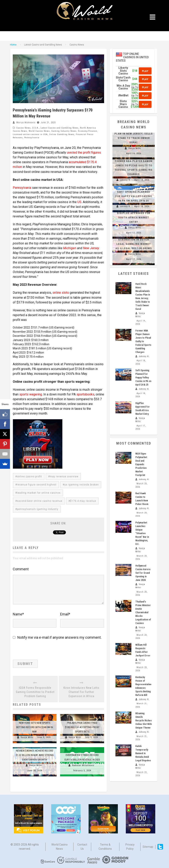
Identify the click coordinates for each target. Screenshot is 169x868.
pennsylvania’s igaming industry (38, 509)
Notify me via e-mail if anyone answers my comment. (57, 637)
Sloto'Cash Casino (123, 79)
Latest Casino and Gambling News (60, 128)
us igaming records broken (82, 484)
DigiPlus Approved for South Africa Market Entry (134, 217)
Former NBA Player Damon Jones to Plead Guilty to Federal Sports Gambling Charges (143, 341)
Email (65, 614)
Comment (21, 569)
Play (145, 71)
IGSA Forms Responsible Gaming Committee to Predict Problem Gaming (35, 691)
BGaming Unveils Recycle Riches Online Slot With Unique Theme (144, 721)
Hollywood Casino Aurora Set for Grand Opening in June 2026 (143, 573)
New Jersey (91, 248)
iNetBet (123, 95)
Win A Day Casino (123, 87)
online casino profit (29, 476)
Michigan (70, 248)
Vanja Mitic (27, 737)
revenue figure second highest (37, 484)
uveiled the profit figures (84, 153)
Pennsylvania (32, 138)
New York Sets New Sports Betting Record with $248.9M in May (35, 727)
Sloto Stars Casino (123, 104)
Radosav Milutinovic (83, 765)
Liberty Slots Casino (123, 71)
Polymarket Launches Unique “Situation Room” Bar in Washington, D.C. (142, 533)
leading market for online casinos (39, 492)
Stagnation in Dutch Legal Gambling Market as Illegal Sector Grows (134, 244)
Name (18, 614)
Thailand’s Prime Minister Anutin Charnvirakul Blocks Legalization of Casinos (143, 612)
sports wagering (31, 394)
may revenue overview (64, 476)
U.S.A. (36, 128)
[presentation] (40, 651)
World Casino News (39, 131)
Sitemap (148, 846)
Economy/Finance (88, 131)
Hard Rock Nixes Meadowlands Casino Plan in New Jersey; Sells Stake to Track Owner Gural (134, 134)
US (79, 202)
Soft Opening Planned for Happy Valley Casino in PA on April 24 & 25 (134, 196)
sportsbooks (85, 394)
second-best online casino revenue (40, 501)
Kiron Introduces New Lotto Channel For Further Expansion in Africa (81, 691)
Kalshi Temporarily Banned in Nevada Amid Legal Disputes (143, 753)
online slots (61, 292)
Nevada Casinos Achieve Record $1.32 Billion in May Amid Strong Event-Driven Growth (35, 754)
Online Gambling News (62, 134)
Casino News (23, 128)
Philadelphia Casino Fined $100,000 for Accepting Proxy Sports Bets (82, 727)
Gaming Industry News (64, 131)
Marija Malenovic (26, 123)
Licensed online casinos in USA (30, 134)
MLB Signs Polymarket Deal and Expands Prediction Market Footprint (141, 464)
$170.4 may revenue (83, 501)
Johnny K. (125, 180)
